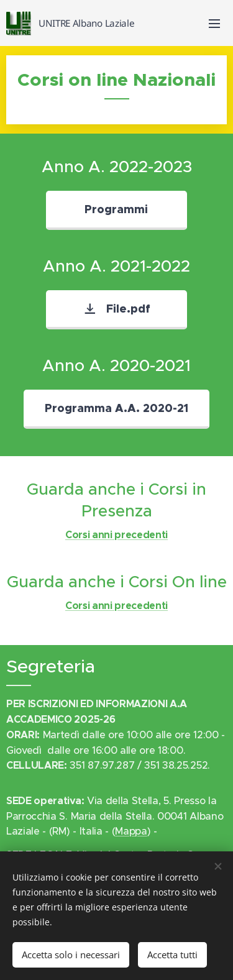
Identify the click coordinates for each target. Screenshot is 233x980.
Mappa (131, 831)
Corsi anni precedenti (116, 535)
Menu (214, 24)
